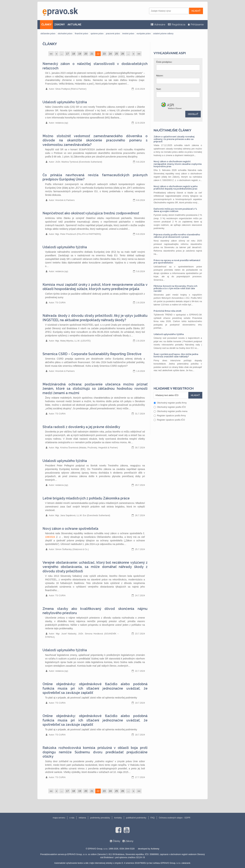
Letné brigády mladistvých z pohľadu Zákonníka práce (86, 498)
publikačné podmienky (136, 818)
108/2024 (50, 537)
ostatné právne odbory (163, 34)
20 (86, 54)
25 (116, 54)
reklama (82, 818)
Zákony (129, 841)
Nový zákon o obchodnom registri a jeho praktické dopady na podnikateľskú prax (176, 188)
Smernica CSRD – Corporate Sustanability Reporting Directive (92, 354)
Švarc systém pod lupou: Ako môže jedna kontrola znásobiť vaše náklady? (176, 355)
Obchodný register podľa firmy (170, 403)
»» (139, 54)
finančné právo (81, 34)
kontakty (118, 818)
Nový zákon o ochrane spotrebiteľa (70, 529)
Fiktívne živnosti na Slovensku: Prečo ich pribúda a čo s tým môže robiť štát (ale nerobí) (175, 288)
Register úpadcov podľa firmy (170, 416)
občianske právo (48, 34)
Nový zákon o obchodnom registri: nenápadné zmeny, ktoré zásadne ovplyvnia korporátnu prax (178, 164)
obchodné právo (65, 34)
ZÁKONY (60, 25)
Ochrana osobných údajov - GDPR (175, 818)
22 (98, 54)
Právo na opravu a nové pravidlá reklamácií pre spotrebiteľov (177, 261)
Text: (159, 89)
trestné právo (128, 34)
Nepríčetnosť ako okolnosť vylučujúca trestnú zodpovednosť (91, 213)
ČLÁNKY (46, 25)
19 (80, 54)
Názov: (160, 76)
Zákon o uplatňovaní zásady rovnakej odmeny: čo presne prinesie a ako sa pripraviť (174, 139)
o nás (72, 818)
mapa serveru (59, 818)
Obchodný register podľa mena (171, 411)
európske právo (144, 34)
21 (92, 54)
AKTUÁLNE (74, 25)
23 (104, 54)
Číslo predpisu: (164, 62)
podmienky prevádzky (100, 818)
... (62, 54)
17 (67, 54)
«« (51, 54)
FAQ (153, 818)
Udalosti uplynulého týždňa (65, 102)
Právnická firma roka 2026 (168, 311)
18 (73, 54)
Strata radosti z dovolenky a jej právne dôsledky (81, 427)
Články (50, 44)
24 (110, 54)
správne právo (97, 34)
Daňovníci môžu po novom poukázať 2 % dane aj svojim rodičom (175, 210)
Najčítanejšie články (173, 130)
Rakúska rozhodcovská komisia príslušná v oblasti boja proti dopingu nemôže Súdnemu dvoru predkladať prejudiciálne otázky (95, 752)
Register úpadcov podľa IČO (169, 420)
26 (122, 54)
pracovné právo (113, 34)
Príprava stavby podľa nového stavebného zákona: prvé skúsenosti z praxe (177, 236)
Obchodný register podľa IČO (170, 407)
